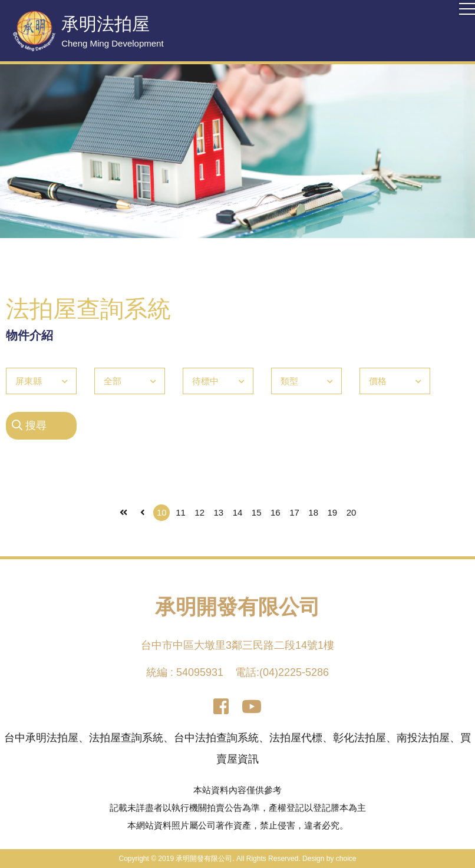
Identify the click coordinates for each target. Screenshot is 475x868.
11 (181, 512)
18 (313, 512)
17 (294, 512)
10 (162, 512)
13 (218, 512)
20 (352, 512)
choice (346, 859)
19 (333, 512)
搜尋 (29, 425)
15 (257, 512)
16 (276, 512)
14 (238, 512)
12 (199, 512)
